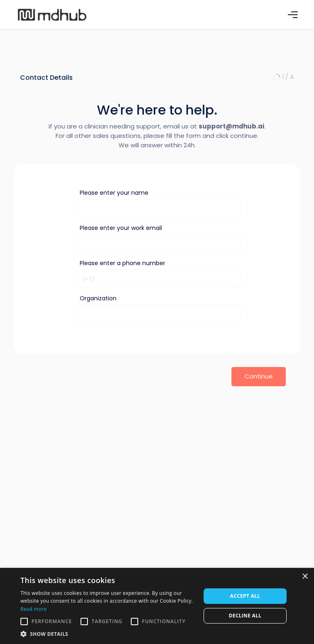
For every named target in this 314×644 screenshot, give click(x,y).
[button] (293, 15)
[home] (61, 15)
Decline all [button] (245, 616)
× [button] (305, 577)
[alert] (157, 606)
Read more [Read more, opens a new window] (34, 609)
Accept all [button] (245, 596)
